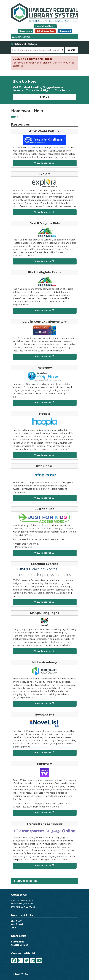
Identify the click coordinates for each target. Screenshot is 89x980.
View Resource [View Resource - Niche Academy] (43, 704)
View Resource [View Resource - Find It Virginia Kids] (43, 261)
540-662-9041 (27, 907)
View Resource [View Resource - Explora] (43, 212)
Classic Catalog (20, 945)
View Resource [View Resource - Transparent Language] (43, 866)
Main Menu (21, 37)
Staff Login (17, 942)
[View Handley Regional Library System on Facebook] (14, 960)
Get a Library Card (45, 31)
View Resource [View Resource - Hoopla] (43, 455)
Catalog (19, 44)
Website (32, 44)
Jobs (14, 927)
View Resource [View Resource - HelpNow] (43, 403)
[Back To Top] (45, 974)
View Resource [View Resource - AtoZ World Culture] (43, 163)
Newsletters (26, 31)
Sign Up (44, 97)
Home (14, 117)
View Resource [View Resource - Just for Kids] (43, 553)
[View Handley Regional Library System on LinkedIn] (33, 960)
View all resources (25, 881)
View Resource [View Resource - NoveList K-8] (43, 753)
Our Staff (16, 921)
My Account (65, 31)
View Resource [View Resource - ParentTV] (43, 813)
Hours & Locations (44, 26)
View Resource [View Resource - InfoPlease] (43, 498)
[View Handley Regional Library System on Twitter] (26, 960)
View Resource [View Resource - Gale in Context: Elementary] (43, 357)
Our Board (17, 924)
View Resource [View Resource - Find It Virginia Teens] (43, 311)
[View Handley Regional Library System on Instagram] (20, 960)
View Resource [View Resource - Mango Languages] (43, 651)
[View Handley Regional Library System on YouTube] (39, 960)
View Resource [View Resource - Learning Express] (43, 602)
